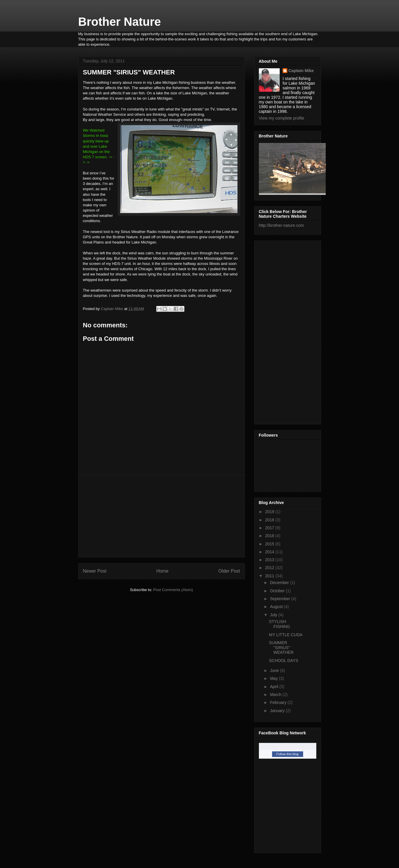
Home (162, 571)
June (275, 670)
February (279, 702)
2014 (270, 552)
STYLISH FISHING (279, 624)
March (276, 695)
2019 (270, 512)
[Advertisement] (162, 516)
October (278, 591)
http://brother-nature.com (281, 225)
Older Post (229, 571)
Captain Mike (301, 71)
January (278, 711)
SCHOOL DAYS (283, 661)
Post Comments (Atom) (173, 590)
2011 (270, 576)
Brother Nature (120, 22)
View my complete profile (282, 118)
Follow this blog (288, 754)
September (281, 599)
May (274, 678)
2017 (270, 528)
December (280, 583)
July (274, 615)
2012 (270, 568)
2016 (270, 536)
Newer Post (95, 571)
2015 (270, 544)
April (275, 687)
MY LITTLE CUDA (286, 635)
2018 (270, 520)
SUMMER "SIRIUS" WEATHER (281, 648)
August (277, 607)
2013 (270, 560)
